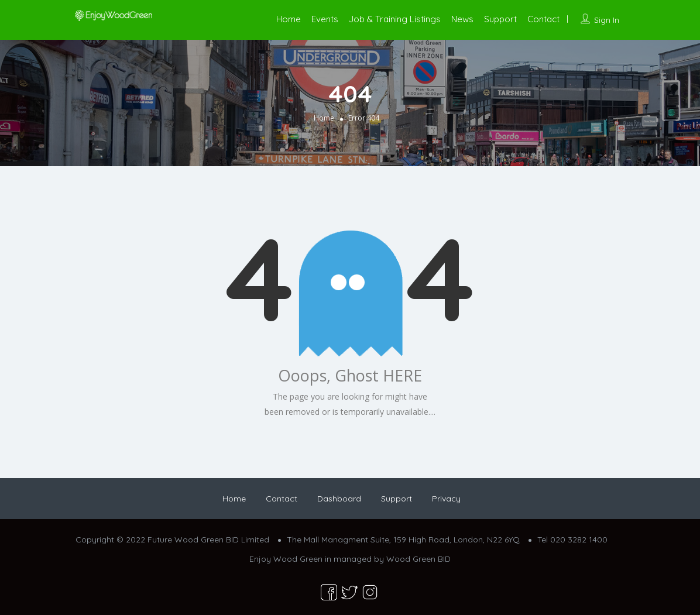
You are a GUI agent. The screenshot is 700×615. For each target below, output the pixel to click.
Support (500, 19)
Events (325, 19)
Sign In (607, 20)
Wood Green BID (418, 559)
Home (289, 19)
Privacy (446, 499)
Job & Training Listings (395, 19)
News (462, 19)
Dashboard (339, 499)
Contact (543, 19)
